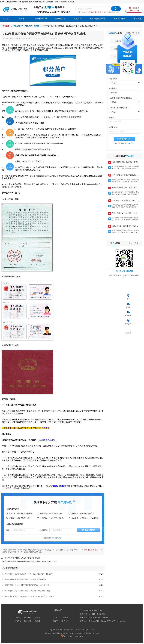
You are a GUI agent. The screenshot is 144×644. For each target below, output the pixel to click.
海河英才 (77, 19)
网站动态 (27, 618)
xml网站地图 (57, 610)
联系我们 (27, 621)
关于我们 (18, 618)
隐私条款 (18, 621)
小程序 (55, 621)
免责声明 (37, 618)
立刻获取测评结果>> (124, 139)
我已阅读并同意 (54, 538)
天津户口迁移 (119, 19)
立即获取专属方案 (88, 530)
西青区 (36, 26)
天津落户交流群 (58, 486)
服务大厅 (65, 621)
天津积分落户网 (17, 26)
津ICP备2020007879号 (79, 633)
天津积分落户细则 (97, 19)
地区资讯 (29, 26)
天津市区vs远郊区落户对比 (111, 12)
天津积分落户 (41, 19)
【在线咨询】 (92, 550)
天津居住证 (60, 19)
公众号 (55, 617)
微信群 (66, 617)
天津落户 (23, 19)
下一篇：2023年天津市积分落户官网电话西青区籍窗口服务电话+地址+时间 (29, 562)
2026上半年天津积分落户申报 (91, 12)
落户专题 (138, 19)
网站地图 (37, 621)
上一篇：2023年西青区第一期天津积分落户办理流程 (21, 558)
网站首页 (6, 19)
